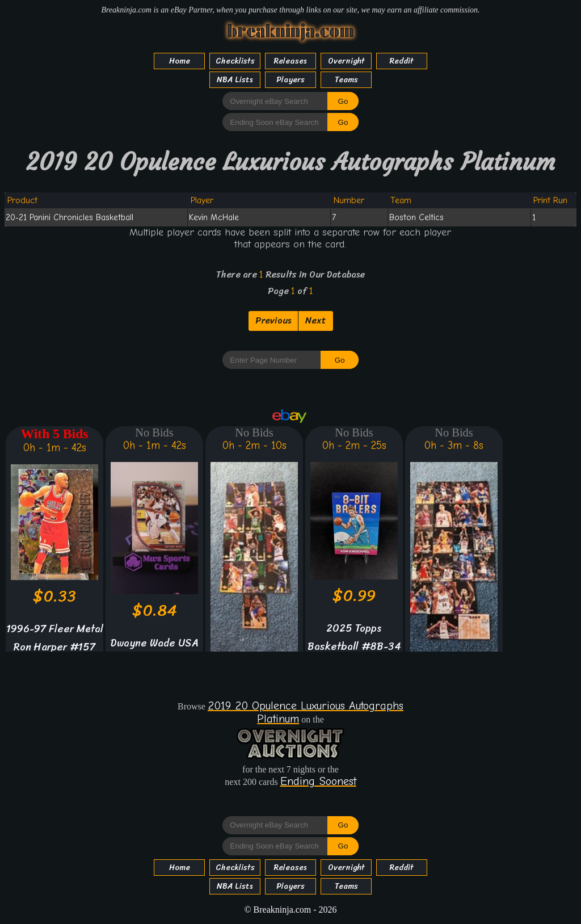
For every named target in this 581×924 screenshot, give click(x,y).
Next (316, 320)
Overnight (346, 61)
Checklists (235, 61)
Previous (273, 320)
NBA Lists (235, 80)
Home (180, 61)
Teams (346, 80)
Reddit (402, 61)
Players (290, 80)
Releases (290, 61)
